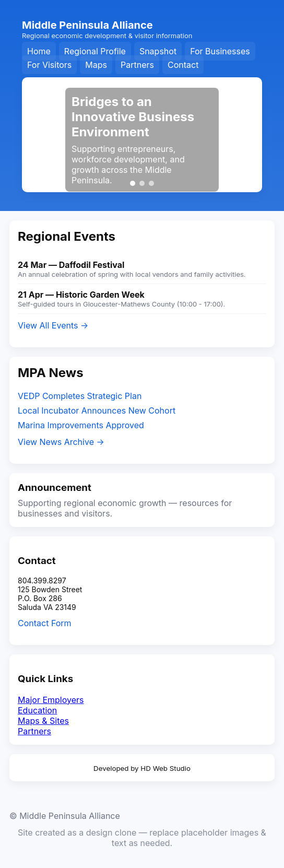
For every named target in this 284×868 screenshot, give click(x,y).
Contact (183, 65)
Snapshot (158, 51)
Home (39, 51)
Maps (96, 65)
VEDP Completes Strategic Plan (80, 396)
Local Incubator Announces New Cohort (97, 410)
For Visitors (49, 65)
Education (37, 710)
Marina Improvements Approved (81, 425)
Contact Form (45, 623)
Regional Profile (95, 51)
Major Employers (51, 700)
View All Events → (53, 325)
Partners (137, 65)
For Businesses (220, 51)
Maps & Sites (43, 721)
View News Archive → (61, 442)
